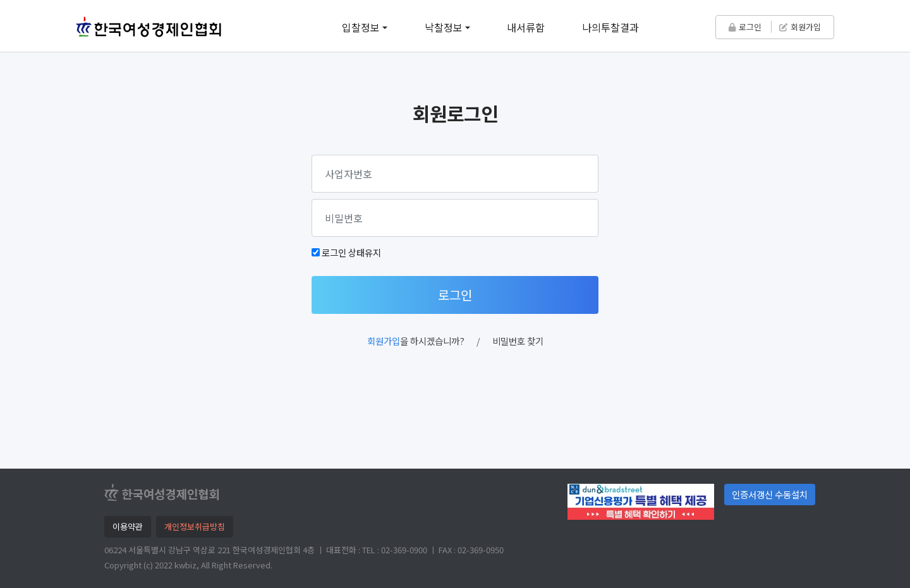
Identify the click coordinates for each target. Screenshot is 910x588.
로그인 (745, 27)
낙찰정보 (444, 27)
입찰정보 (361, 27)
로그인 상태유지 (351, 252)
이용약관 (128, 526)
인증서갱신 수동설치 (770, 494)
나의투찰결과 (610, 27)
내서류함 (526, 27)
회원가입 (800, 27)
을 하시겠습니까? (416, 341)
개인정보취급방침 (195, 526)
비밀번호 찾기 (518, 341)
